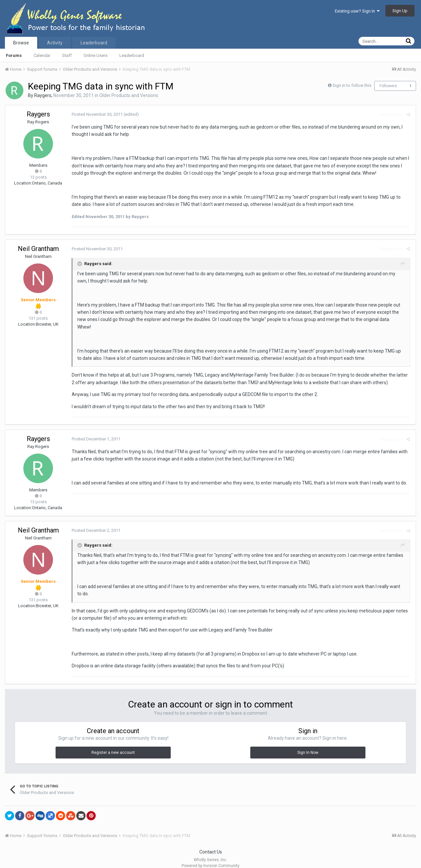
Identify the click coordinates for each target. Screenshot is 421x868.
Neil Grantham (38, 249)
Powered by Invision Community (210, 858)
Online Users (96, 55)
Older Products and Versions (129, 95)
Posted (97, 114)
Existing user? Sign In (357, 11)
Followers (388, 86)
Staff (67, 55)
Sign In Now (308, 745)
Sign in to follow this (352, 85)
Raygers (43, 95)
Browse (21, 43)
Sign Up (400, 11)
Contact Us (211, 845)
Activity (55, 43)
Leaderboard (132, 55)
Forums (14, 55)
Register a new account (113, 745)
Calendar (42, 55)
